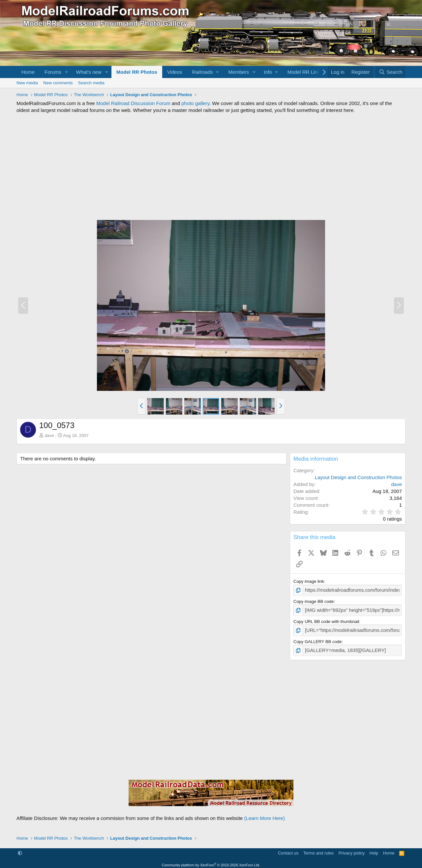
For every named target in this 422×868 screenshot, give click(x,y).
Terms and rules (318, 850)
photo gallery (195, 103)
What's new (89, 72)
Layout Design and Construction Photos (358, 477)
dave (49, 435)
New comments (58, 83)
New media (27, 83)
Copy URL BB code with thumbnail (326, 620)
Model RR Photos (137, 72)
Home (28, 72)
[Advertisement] (211, 167)
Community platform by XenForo (211, 862)
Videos (175, 72)
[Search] (391, 72)
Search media (91, 83)
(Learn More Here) (265, 815)
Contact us (288, 850)
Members (239, 72)
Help (374, 850)
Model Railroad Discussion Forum (133, 103)
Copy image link (309, 581)
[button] (67, 72)
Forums (53, 72)
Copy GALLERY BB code (317, 639)
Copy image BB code (314, 601)
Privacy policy (352, 850)
